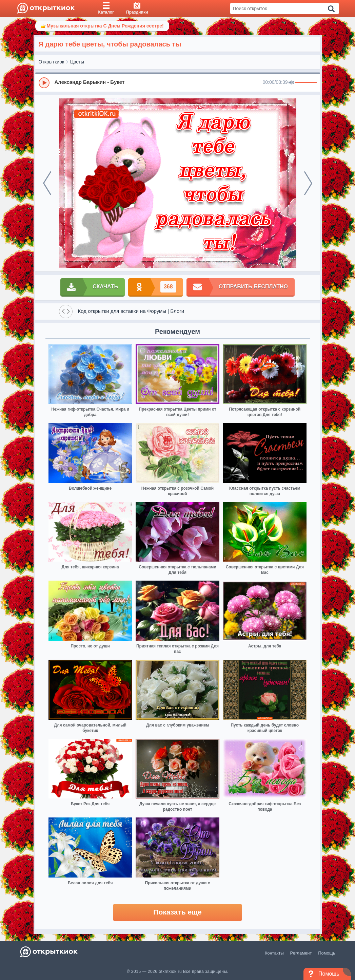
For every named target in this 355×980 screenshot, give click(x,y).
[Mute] (291, 83)
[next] (308, 183)
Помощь (327, 953)
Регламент (301, 953)
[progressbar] (306, 83)
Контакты (274, 953)
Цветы (77, 62)
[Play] (44, 83)
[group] (178, 82)
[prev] (47, 183)
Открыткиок (52, 62)
